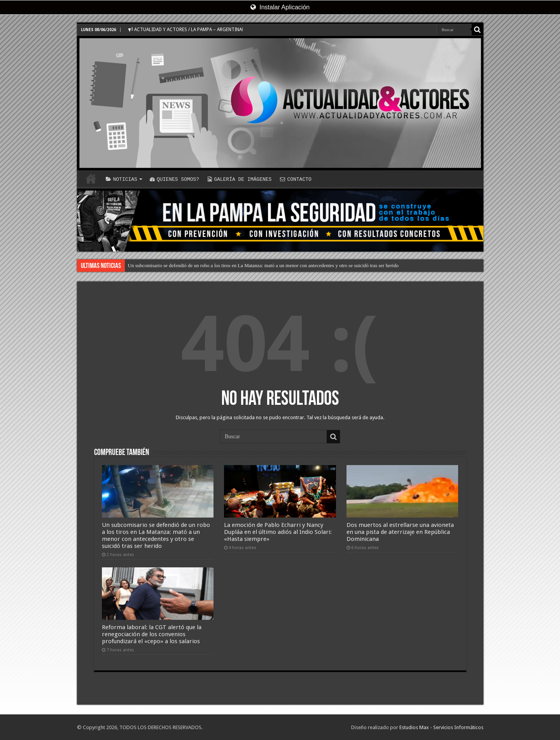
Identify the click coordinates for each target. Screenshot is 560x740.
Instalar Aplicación (280, 7)
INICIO (91, 178)
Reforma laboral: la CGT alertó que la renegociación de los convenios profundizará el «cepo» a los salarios (152, 634)
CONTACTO (296, 179)
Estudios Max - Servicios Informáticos (441, 727)
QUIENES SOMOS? (174, 179)
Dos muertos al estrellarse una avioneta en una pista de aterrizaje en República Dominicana (400, 532)
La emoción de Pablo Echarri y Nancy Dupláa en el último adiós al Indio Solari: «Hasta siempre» (278, 532)
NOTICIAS (122, 179)
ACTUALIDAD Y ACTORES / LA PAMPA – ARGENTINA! (186, 30)
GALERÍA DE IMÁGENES (240, 179)
